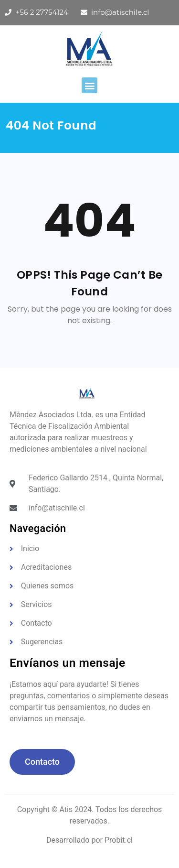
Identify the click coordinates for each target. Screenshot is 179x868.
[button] (89, 85)
